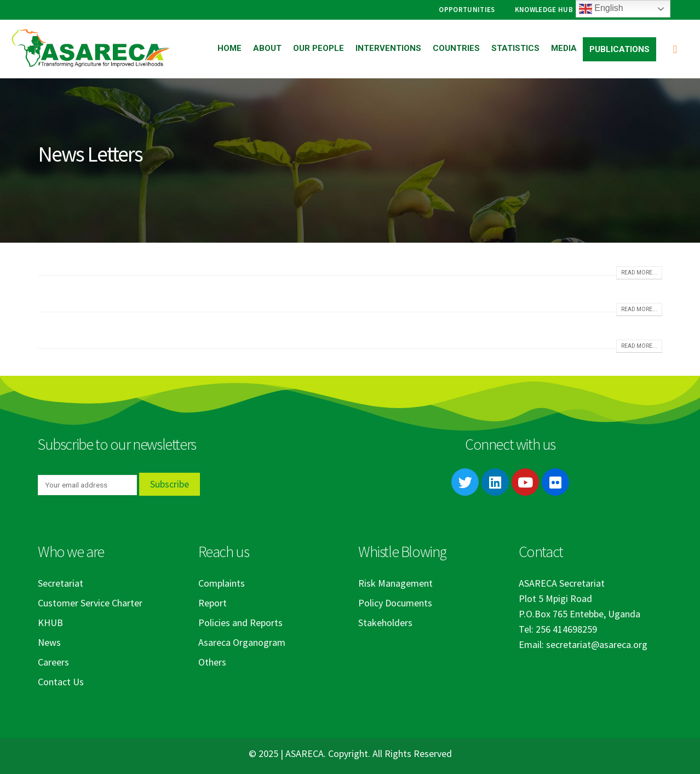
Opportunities (467, 10)
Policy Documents (395, 603)
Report (213, 603)
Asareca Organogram (242, 642)
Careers (53, 662)
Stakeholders (385, 623)
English (601, 9)
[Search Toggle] (675, 49)
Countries (456, 48)
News (49, 642)
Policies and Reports (240, 623)
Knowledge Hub (544, 10)
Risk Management (395, 583)
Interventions (388, 48)
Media (564, 48)
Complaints (222, 583)
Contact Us (61, 682)
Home (229, 48)
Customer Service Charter (90, 603)
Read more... (639, 273)
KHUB (50, 623)
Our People (319, 48)
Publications (619, 49)
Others (212, 662)
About (267, 48)
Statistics (515, 48)
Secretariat (61, 583)
